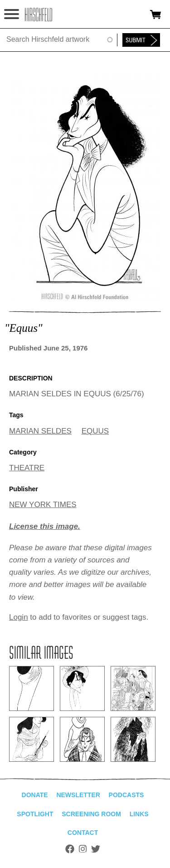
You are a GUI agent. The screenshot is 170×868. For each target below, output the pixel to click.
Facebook (70, 849)
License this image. (45, 526)
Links (139, 814)
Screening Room (91, 814)
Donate (35, 795)
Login (19, 617)
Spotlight (35, 814)
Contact (83, 833)
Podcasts (126, 795)
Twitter (96, 849)
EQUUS (95, 431)
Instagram (83, 849)
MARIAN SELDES (40, 431)
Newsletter (78, 795)
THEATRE (27, 468)
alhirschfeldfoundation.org (39, 15)
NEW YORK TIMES (43, 505)
